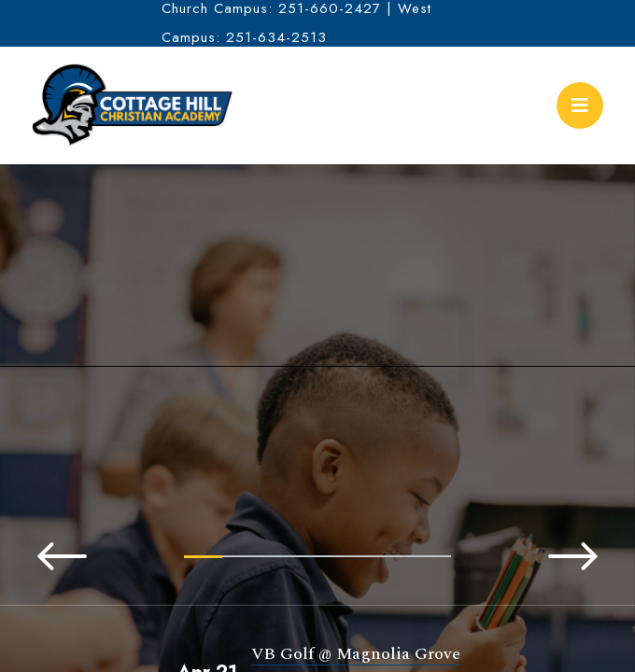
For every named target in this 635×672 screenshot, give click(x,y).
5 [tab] (355, 556)
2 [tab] (241, 556)
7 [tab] (432, 556)
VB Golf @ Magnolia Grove (356, 654)
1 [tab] (203, 557)
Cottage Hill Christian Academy (133, 105)
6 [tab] (394, 556)
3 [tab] (280, 556)
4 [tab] (318, 556)
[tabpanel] (317, 385)
